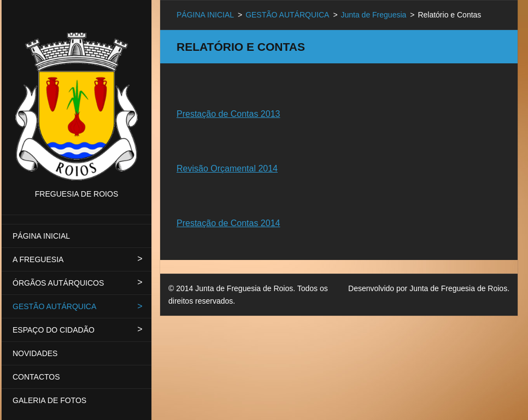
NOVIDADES (35, 353)
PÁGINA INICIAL (41, 236)
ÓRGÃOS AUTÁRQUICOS (58, 283)
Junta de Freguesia (373, 15)
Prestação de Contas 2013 (228, 114)
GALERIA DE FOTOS (49, 400)
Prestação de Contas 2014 (228, 223)
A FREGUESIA (38, 259)
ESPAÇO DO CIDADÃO (54, 330)
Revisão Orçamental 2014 (227, 168)
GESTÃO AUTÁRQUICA (54, 306)
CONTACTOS (36, 377)
